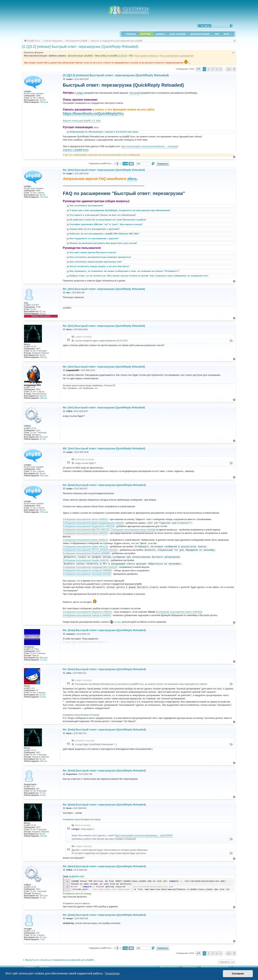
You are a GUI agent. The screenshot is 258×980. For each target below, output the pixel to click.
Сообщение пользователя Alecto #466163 (179, 612)
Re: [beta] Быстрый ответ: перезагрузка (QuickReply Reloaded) (104, 485)
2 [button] (208, 69)
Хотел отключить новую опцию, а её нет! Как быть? (100, 266)
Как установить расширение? (87, 206)
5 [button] (221, 69)
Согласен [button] (238, 974)
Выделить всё (77, 877)
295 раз (43, 396)
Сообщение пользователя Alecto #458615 (85, 519)
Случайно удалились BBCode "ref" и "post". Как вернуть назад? (106, 224)
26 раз (42, 695)
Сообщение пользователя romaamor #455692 (87, 570)
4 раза (43, 697)
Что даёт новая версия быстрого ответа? (93, 253)
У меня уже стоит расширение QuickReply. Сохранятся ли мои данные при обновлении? (120, 210)
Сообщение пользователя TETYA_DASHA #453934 (90, 550)
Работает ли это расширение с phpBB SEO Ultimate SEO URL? (105, 234)
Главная (130, 34)
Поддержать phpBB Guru (100, 163)
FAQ (217, 34)
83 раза (43, 937)
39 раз (42, 100)
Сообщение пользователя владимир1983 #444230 (90, 567)
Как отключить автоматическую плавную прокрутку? (101, 257)
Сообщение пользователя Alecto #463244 (85, 533)
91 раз (43, 314)
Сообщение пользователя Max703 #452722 (86, 530)
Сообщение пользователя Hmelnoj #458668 (86, 553)
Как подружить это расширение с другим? (94, 239)
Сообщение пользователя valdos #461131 (85, 546)
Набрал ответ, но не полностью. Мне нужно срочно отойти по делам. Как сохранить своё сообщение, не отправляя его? (139, 276)
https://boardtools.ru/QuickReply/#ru (93, 114)
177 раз (44, 660)
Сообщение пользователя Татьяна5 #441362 (87, 574)
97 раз (42, 311)
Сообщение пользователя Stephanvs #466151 (88, 612)
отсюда (117, 622)
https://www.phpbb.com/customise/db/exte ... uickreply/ (149, 146)
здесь (132, 179)
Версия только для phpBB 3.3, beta (82, 121)
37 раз (42, 793)
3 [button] (212, 69)
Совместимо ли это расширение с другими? (95, 229)
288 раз (44, 398)
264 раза (44, 437)
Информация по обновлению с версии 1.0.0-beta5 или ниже (104, 132)
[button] (198, 69)
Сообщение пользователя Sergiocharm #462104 (89, 526)
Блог (227, 34)
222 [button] (229, 69)
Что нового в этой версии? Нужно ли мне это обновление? (103, 215)
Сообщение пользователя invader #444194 (86, 560)
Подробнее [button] (112, 973)
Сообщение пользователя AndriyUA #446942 (87, 615)
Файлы (160, 34)
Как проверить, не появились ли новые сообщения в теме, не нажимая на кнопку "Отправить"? (125, 271)
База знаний (177, 34)
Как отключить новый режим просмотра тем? (96, 262)
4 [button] (217, 69)
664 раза (44, 658)
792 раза (44, 102)
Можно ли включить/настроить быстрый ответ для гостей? (104, 243)
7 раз (42, 939)
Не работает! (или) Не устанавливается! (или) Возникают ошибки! (108, 220)
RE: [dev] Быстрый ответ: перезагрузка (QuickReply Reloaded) (104, 448)
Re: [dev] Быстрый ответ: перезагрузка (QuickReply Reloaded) (104, 170)
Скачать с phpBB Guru (76, 150)
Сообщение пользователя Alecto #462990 (133, 530)
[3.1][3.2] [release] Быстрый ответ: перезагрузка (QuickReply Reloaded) (80, 47)
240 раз (44, 357)
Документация (200, 34)
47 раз (43, 439)
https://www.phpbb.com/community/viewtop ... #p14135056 (144, 836)
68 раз (42, 355)
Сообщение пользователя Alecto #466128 (85, 540)
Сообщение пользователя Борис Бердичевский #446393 (93, 523)
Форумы (146, 34)
